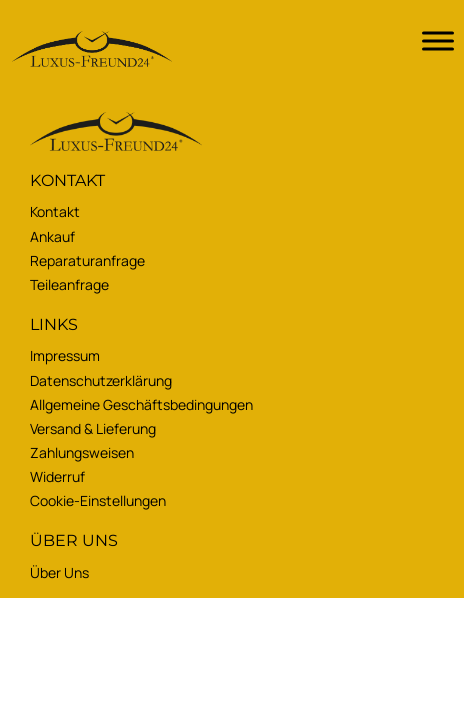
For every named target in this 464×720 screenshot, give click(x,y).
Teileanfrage (69, 284)
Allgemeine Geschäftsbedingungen (141, 404)
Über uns (59, 572)
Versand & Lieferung (93, 428)
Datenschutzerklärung (101, 380)
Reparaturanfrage (87, 260)
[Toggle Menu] (438, 40)
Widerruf (57, 476)
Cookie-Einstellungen (98, 500)
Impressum (65, 355)
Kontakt (55, 211)
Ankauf (52, 236)
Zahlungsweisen (82, 452)
